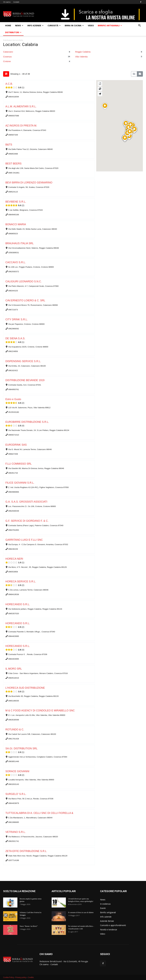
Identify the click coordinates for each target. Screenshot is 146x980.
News (19, 25)
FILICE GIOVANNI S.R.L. (20, 483)
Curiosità (54, 25)
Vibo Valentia (81, 57)
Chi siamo (7, 2)
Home (8, 25)
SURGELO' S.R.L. (16, 794)
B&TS (9, 145)
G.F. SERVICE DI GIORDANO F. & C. (27, 521)
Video (91, 25)
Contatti (16, 2)
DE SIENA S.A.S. (15, 338)
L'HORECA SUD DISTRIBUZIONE (25, 688)
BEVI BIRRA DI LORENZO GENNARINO (29, 183)
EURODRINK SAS (16, 445)
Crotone (7, 61)
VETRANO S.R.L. (16, 832)
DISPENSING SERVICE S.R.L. (23, 361)
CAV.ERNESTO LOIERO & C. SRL (25, 300)
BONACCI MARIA (16, 224)
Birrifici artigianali (110, 25)
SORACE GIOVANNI (17, 771)
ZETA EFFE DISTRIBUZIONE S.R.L (26, 851)
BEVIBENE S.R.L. (16, 202)
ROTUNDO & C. (15, 730)
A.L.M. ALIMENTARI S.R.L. (21, 106)
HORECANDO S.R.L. (18, 604)
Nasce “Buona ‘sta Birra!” (29, 926)
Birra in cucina (74, 25)
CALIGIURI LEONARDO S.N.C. (24, 281)
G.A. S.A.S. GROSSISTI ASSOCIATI (26, 502)
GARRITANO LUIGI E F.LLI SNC (24, 540)
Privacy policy (21, 977)
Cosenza (7, 57)
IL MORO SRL (14, 669)
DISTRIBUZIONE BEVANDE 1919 (25, 380)
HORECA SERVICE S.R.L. (21, 581)
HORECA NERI (14, 559)
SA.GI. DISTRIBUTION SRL (21, 748)
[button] (139, 26)
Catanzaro (8, 52)
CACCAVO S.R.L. (16, 262)
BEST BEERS (13, 164)
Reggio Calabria (83, 52)
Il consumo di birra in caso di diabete (81, 912)
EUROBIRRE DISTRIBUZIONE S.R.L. (27, 422)
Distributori (13, 32)
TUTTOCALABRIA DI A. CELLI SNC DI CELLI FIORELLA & (39, 813)
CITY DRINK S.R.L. (17, 319)
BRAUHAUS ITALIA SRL (20, 243)
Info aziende (35, 25)
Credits (31, 977)
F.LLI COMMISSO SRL (19, 464)
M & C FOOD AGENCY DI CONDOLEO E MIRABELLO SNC (40, 711)
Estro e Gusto (13, 399)
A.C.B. (9, 84)
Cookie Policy (9, 977)
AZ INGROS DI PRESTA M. (21, 126)
